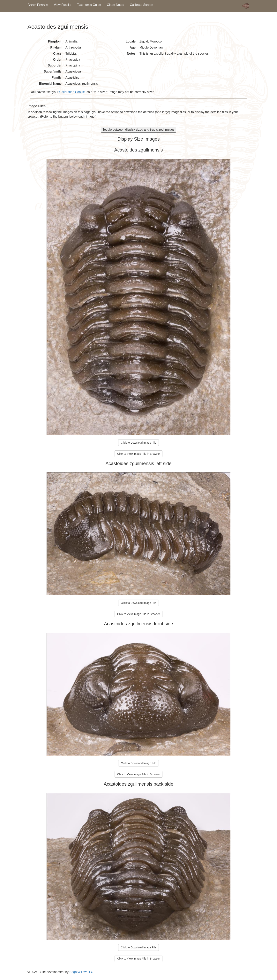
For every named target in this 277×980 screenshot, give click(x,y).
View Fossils (62, 5)
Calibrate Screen (142, 5)
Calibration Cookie (72, 92)
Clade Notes (116, 5)
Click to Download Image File (138, 443)
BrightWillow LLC (81, 972)
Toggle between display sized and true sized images (138, 130)
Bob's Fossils (38, 5)
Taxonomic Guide (89, 5)
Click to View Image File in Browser (138, 454)
